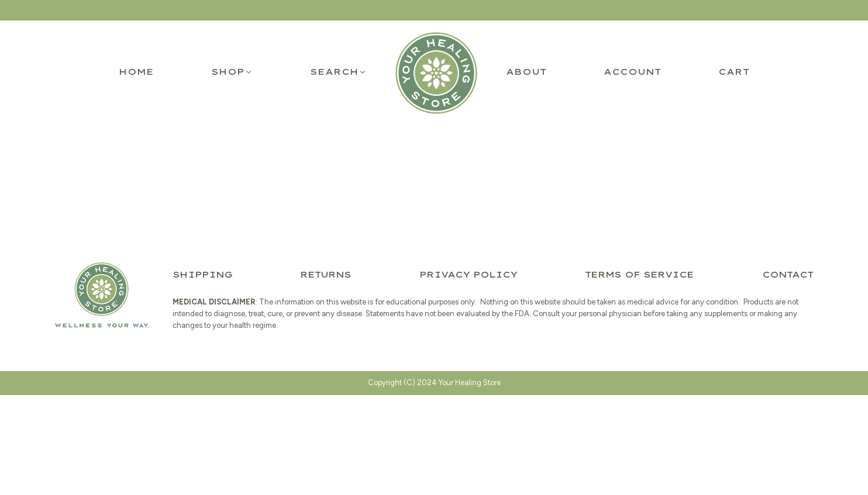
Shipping (202, 275)
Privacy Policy (468, 275)
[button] (232, 72)
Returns (325, 275)
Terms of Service (639, 275)
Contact (788, 275)
